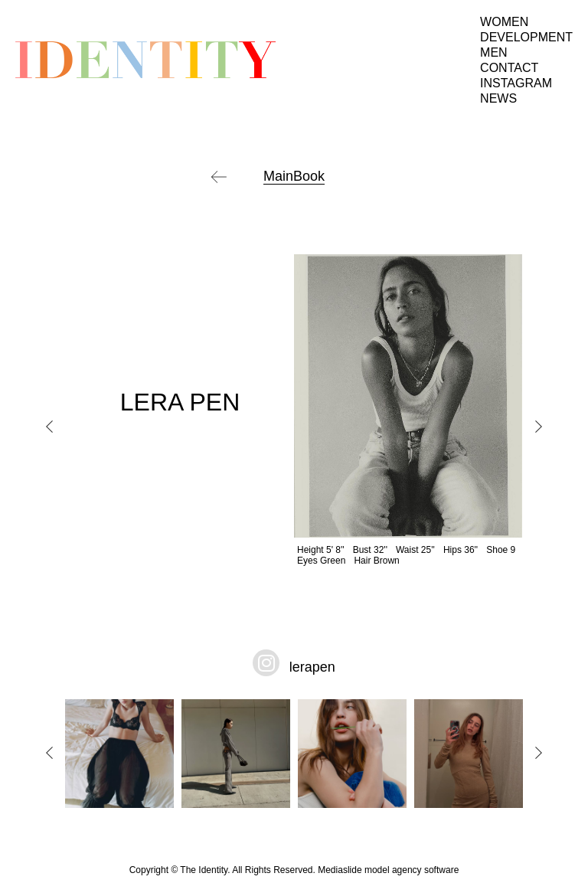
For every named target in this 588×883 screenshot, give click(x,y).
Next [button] (538, 427)
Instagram (516, 83)
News (498, 98)
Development (526, 37)
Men (494, 52)
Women (504, 22)
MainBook (294, 176)
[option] (294, 410)
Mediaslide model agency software (388, 870)
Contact (509, 68)
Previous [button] (50, 427)
